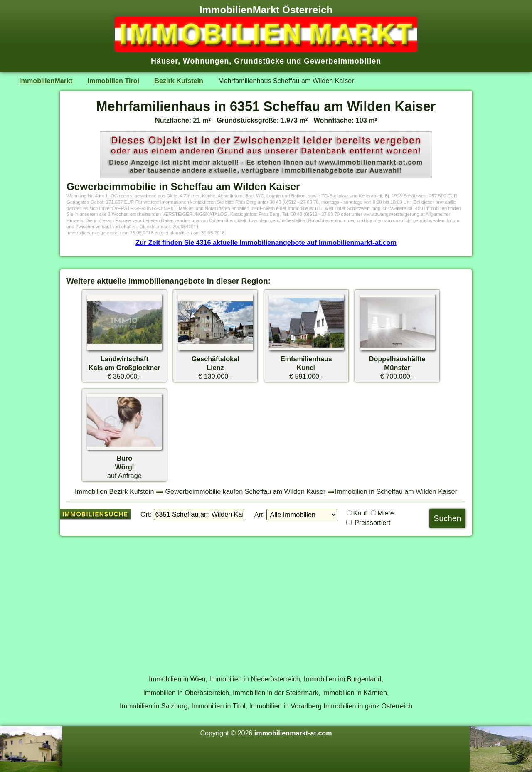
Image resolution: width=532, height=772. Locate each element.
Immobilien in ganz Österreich (368, 706)
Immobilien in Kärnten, (356, 693)
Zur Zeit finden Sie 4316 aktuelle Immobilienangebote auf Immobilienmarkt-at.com (266, 242)
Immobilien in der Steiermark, (276, 693)
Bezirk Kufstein (179, 81)
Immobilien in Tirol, (219, 706)
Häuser (164, 61)
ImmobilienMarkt (46, 81)
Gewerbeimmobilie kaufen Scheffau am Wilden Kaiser (245, 491)
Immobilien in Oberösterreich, (187, 693)
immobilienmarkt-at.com (293, 733)
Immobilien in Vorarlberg (286, 706)
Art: (260, 515)
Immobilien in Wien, (178, 679)
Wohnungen (206, 61)
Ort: (146, 514)
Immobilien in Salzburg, (155, 706)
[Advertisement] (266, 601)
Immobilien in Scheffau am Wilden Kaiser (396, 491)
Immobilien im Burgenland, (344, 679)
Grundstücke (259, 61)
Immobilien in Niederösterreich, (256, 679)
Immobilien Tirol (113, 81)
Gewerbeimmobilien (342, 61)
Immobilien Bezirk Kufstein (114, 491)
